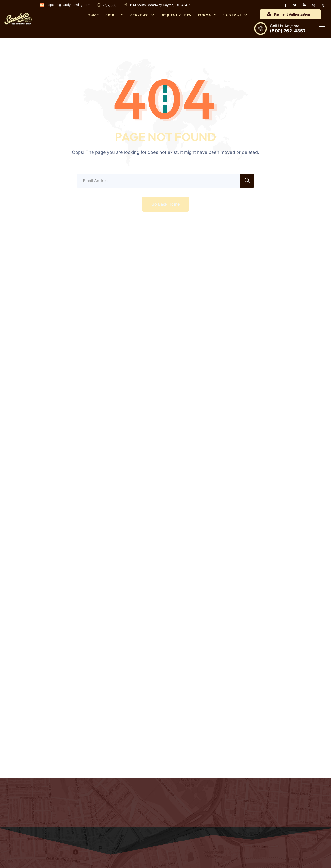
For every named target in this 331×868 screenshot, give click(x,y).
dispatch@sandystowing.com (68, 5)
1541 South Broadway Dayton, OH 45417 (160, 5)
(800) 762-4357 (288, 31)
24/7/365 (110, 5)
